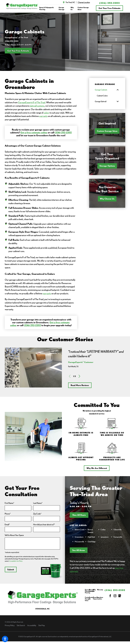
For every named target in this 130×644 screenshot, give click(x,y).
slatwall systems (37, 106)
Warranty (100, 590)
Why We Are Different (97, 468)
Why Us (94, 591)
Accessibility (32, 625)
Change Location (84, 2)
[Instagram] (115, 596)
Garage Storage (91, 591)
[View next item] (79, 376)
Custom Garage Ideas (107, 131)
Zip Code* (37, 514)
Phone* (8, 514)
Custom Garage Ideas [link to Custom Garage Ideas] (83, 8)
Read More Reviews (80, 385)
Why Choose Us (107, 199)
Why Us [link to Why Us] (72, 8)
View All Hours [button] (79, 515)
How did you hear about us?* (44, 525)
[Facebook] (110, 596)
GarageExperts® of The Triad (32, 102)
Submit (11, 569)
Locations (100, 597)
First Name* (9, 503)
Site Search (21, 625)
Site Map (42, 625)
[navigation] (65, 9)
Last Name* (38, 503)
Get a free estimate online (34, 132)
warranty (43, 116)
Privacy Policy (10, 625)
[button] (5, 639)
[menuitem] (48, 9)
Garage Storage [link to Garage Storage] (61, 8)
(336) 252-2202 (110, 3)
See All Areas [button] (79, 550)
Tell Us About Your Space (14, 535)
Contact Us (91, 598)
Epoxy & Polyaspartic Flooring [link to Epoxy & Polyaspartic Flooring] (47, 8)
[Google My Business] (120, 596)
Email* (7, 525)
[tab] (118, 90)
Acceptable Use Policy (16, 561)
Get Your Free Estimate (110, 8)
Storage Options (107, 166)
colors (46, 113)
